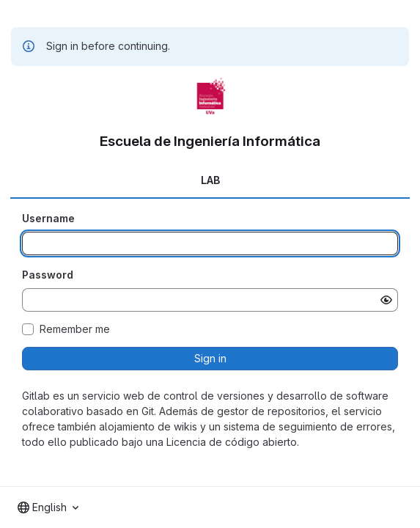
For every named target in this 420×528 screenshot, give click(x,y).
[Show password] (386, 300)
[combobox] (48, 507)
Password (48, 275)
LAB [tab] (210, 180)
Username (48, 218)
